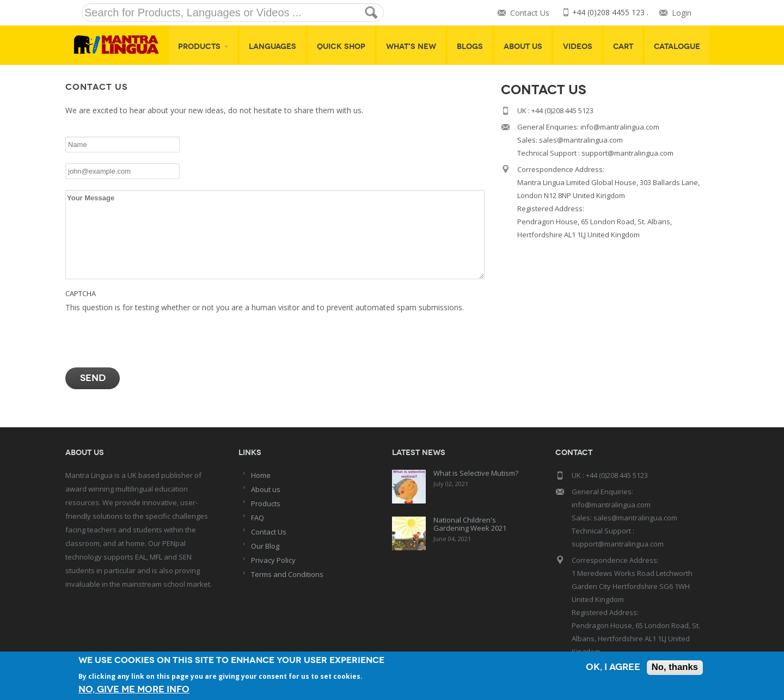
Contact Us (529, 13)
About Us (523, 47)
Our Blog (265, 546)
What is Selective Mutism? (476, 473)
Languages (272, 47)
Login (682, 13)
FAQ (258, 518)
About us (266, 489)
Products (203, 47)
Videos (578, 47)
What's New (411, 47)
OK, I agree (612, 668)
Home (261, 475)
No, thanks (674, 668)
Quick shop (341, 47)
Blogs (470, 47)
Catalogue (677, 47)
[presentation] (148, 335)
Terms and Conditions (287, 574)
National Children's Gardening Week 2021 (470, 524)
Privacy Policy (273, 560)
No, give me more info (134, 689)
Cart (623, 47)
